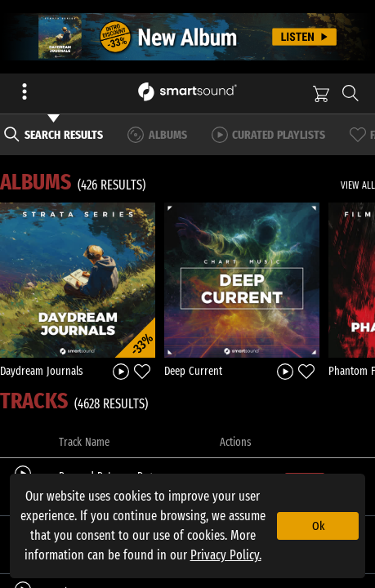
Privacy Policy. (226, 555)
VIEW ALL (358, 185)
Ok (318, 526)
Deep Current (193, 371)
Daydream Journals (42, 371)
